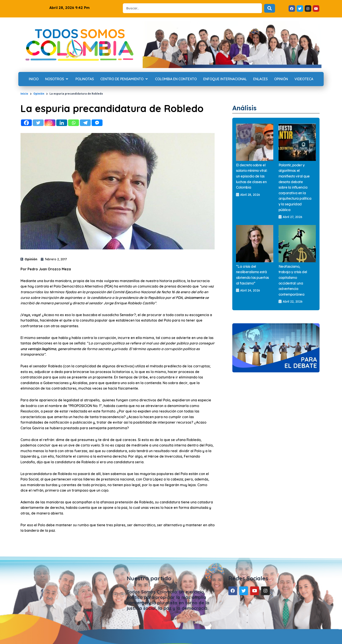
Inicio (24, 94)
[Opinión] (281, 79)
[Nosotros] (57, 79)
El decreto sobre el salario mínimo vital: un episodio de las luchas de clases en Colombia (252, 176)
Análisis (246, 108)
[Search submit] (270, 8)
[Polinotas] (85, 79)
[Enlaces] (260, 79)
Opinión (39, 94)
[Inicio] (34, 79)
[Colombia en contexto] (176, 79)
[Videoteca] (304, 79)
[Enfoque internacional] (225, 79)
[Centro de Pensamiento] (124, 79)
